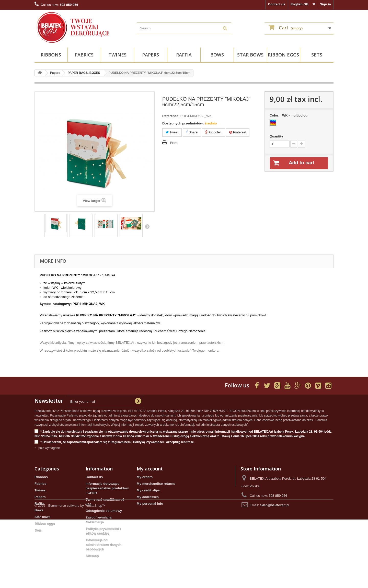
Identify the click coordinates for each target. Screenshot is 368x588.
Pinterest (238, 132)
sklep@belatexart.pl (274, 505)
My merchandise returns (156, 484)
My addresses (148, 497)
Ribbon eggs (283, 55)
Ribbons (51, 55)
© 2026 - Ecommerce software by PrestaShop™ (70, 574)
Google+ (214, 132)
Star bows (250, 55)
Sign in (325, 4)
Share (192, 132)
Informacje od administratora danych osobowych (103, 544)
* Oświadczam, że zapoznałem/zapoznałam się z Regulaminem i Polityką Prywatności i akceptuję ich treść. (115, 442)
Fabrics (84, 55)
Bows (217, 55)
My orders (145, 477)
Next (147, 226)
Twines (117, 55)
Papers (151, 55)
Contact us (277, 4)
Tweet (172, 132)
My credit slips (148, 490)
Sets (317, 55)
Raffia (184, 55)
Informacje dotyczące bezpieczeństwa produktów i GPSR (107, 488)
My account (150, 469)
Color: (290, 115)
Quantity (276, 136)
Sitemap (92, 556)
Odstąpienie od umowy (104, 511)
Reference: (171, 116)
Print (174, 143)
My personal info (150, 504)
